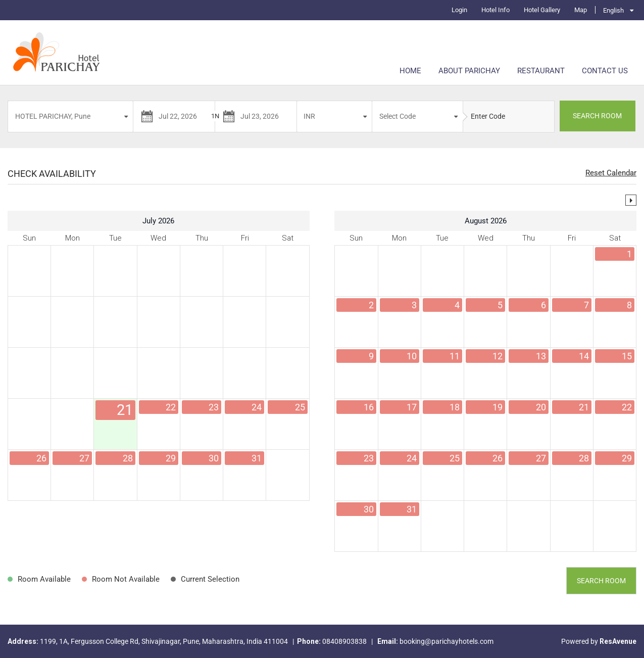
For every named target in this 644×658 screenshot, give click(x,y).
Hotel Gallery (542, 10)
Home (410, 71)
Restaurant (541, 71)
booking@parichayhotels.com (447, 641)
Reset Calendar (611, 173)
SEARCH (597, 116)
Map (581, 10)
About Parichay (469, 71)
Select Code (398, 116)
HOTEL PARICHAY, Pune (53, 116)
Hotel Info (496, 10)
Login (459, 10)
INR (309, 116)
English (613, 10)
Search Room (601, 581)
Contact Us (605, 71)
